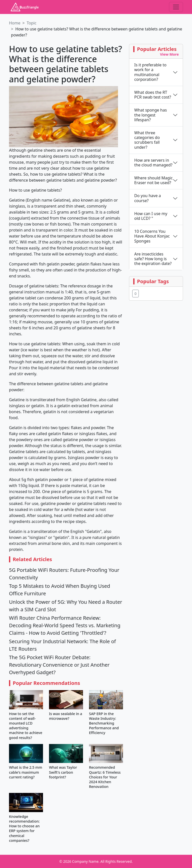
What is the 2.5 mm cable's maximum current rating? (26, 772)
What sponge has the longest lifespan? (150, 115)
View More (169, 54)
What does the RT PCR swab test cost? (153, 95)
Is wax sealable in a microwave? (66, 716)
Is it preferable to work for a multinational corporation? (150, 72)
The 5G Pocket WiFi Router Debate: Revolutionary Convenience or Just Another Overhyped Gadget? (59, 665)
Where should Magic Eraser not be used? (153, 180)
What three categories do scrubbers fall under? (147, 140)
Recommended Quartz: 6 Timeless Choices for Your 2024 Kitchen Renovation (105, 777)
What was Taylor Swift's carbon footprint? (63, 772)
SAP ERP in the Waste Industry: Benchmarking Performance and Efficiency (104, 723)
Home (15, 23)
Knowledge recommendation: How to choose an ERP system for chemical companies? (24, 828)
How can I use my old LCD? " (151, 216)
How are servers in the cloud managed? (153, 163)
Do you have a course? (148, 198)
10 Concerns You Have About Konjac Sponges (152, 236)
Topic (32, 23)
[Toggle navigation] (176, 7)
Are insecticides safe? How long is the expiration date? (153, 259)
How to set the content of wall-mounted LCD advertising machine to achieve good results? (26, 726)
